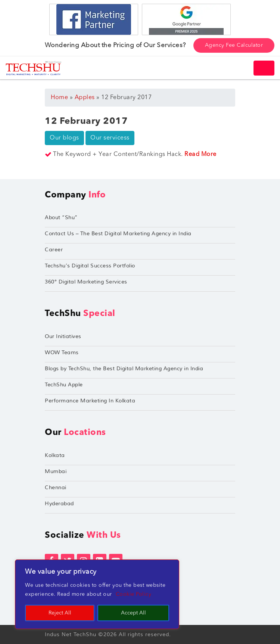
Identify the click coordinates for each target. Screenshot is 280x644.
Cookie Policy (134, 594)
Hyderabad (59, 504)
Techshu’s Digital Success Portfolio (90, 266)
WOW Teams (62, 352)
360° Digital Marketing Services (86, 282)
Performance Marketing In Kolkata (90, 401)
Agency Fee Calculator (234, 45)
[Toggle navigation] (264, 68)
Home (59, 98)
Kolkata (55, 455)
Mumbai (56, 471)
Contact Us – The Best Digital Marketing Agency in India (118, 234)
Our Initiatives (63, 336)
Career (54, 250)
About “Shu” (61, 217)
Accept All (133, 613)
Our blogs (64, 138)
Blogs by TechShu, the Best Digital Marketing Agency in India (124, 369)
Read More (200, 154)
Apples (85, 98)
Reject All (60, 613)
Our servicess (110, 138)
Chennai (56, 487)
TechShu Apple (64, 385)
